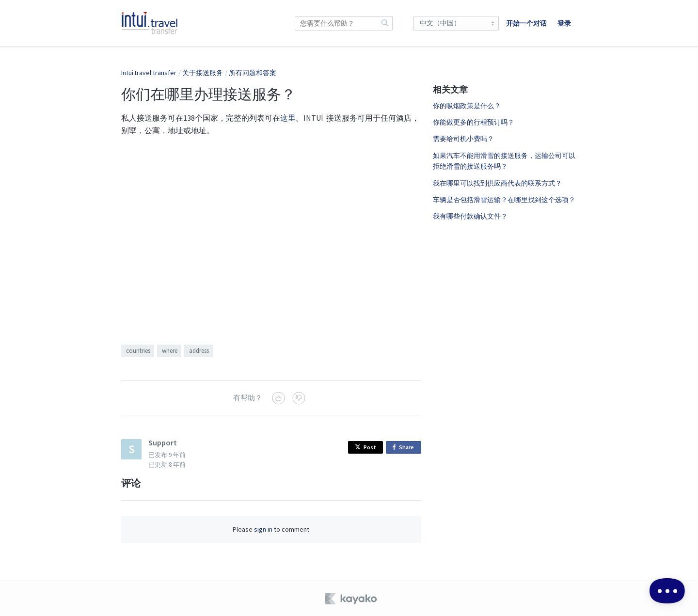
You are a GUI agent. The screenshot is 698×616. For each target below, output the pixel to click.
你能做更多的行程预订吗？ (474, 122)
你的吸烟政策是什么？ (467, 106)
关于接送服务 (203, 73)
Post (365, 447)
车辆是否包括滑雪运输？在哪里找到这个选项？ (504, 200)
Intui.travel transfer (149, 73)
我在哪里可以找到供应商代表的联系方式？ (497, 183)
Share (405, 448)
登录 (564, 23)
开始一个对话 (526, 23)
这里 (288, 118)
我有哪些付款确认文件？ (470, 216)
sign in (263, 529)
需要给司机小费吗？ (463, 139)
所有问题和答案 (253, 73)
